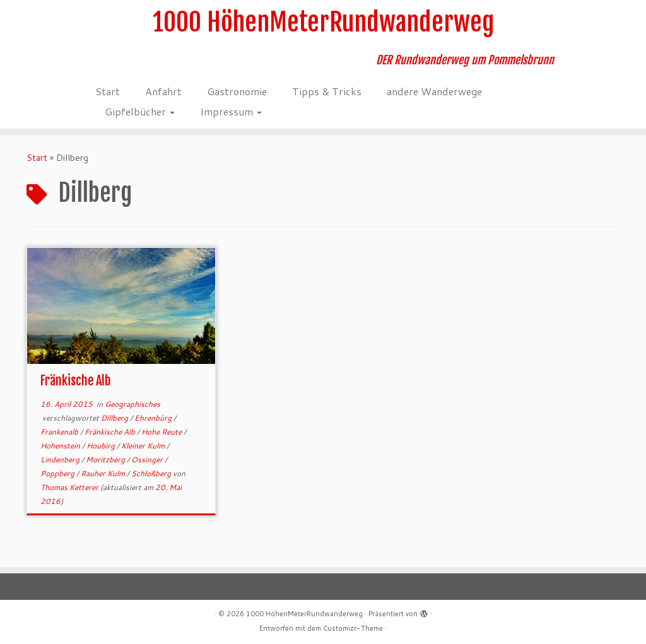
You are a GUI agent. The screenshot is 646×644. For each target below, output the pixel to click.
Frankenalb (60, 432)
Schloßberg (152, 473)
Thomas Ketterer (69, 487)
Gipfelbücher (140, 111)
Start (108, 91)
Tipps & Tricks (327, 91)
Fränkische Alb (75, 381)
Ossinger (148, 460)
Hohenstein (61, 446)
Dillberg (115, 418)
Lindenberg (61, 460)
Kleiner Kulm (144, 446)
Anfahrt (163, 91)
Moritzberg (106, 460)
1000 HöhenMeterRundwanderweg (323, 22)
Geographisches (132, 404)
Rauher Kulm (104, 473)
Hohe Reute (162, 432)
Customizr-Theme (353, 628)
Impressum (231, 111)
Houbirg (102, 446)
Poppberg (58, 473)
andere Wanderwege (434, 91)
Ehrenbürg (154, 418)
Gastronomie (237, 91)
